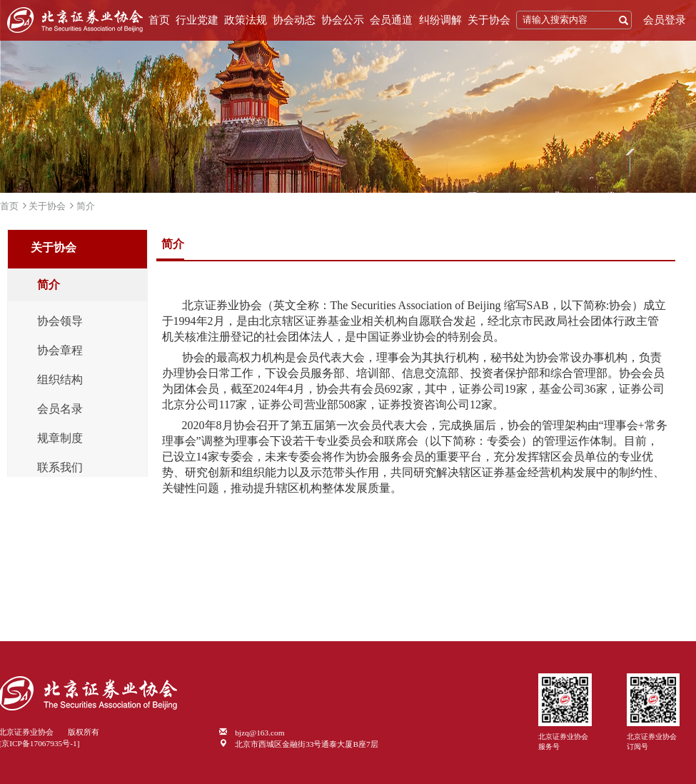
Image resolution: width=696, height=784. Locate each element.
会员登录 (665, 20)
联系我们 (60, 468)
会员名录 (60, 409)
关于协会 (489, 20)
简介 (86, 206)
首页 (159, 20)
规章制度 (60, 438)
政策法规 (246, 20)
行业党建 (197, 20)
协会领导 (60, 321)
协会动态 (294, 20)
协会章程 (60, 351)
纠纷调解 (440, 20)
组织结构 (60, 380)
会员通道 (391, 20)
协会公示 (343, 20)
